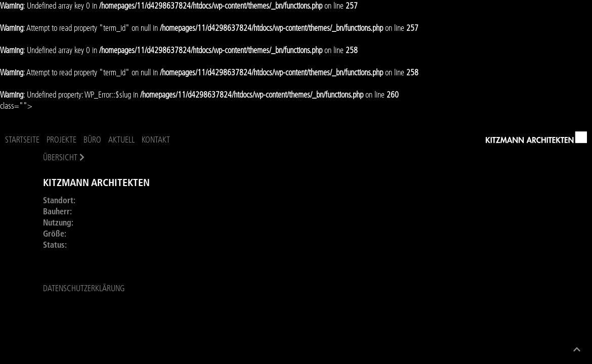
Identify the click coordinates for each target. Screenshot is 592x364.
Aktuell (121, 140)
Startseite (22, 140)
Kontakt (156, 140)
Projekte (61, 140)
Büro (92, 140)
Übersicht (60, 157)
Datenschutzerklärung (84, 293)
